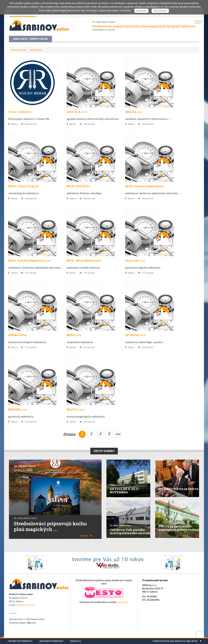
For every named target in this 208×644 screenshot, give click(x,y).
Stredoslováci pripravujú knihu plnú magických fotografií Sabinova (144, 26)
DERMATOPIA (17, 335)
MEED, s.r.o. (74, 335)
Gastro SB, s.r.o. (135, 260)
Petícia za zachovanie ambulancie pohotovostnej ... (179, 530)
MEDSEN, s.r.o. (18, 409)
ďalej (118, 434)
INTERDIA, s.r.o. (136, 335)
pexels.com (123, 602)
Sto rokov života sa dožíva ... (178, 490)
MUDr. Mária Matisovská (84, 260)
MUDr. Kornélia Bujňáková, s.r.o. (30, 260)
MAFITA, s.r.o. (76, 409)
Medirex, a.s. (134, 112)
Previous (196, 22)
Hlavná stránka (19, 50)
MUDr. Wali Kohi (78, 186)
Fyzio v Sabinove (20, 112)
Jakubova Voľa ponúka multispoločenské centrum (130, 531)
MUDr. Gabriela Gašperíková (144, 186)
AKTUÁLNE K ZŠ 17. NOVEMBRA (125, 491)
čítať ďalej (86, 536)
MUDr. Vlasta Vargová (23, 186)
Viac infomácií (160, 11)
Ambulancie (36, 50)
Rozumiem (141, 11)
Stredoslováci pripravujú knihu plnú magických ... (50, 526)
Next (200, 22)
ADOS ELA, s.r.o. (77, 112)
